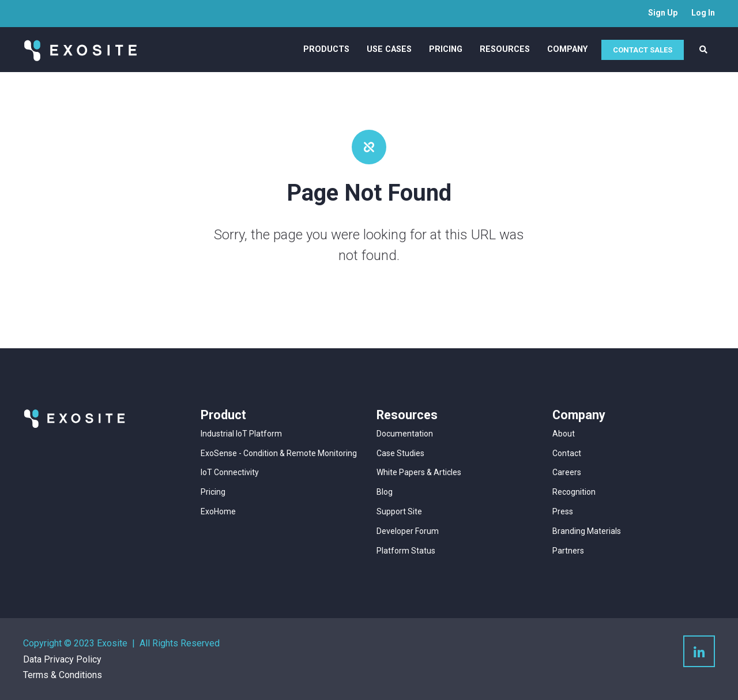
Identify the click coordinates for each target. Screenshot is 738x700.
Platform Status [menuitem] (406, 551)
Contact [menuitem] (567, 453)
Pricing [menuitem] (446, 49)
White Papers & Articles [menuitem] (419, 472)
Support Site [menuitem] (399, 511)
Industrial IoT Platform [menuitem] (241, 434)
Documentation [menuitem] (405, 434)
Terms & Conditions (63, 675)
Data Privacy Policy (62, 659)
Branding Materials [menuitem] (587, 531)
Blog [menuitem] (385, 492)
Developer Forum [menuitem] (408, 531)
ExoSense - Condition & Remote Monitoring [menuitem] (279, 453)
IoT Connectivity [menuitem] (230, 472)
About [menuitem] (564, 434)
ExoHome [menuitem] (218, 511)
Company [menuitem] (567, 49)
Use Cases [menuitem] (389, 49)
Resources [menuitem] (505, 49)
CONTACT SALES (643, 50)
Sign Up (663, 13)
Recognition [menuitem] (574, 492)
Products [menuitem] (326, 49)
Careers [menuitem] (567, 472)
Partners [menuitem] (568, 551)
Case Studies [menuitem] (400, 453)
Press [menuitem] (563, 511)
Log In (703, 13)
